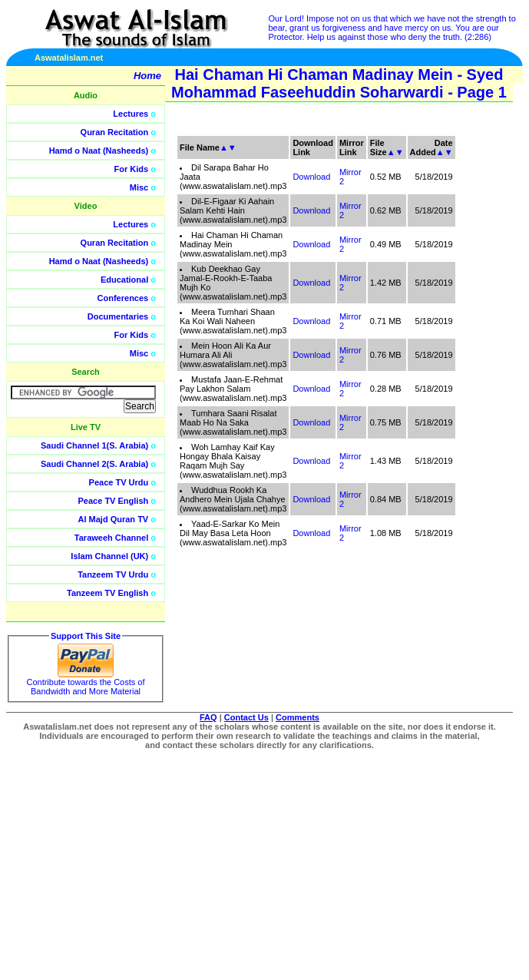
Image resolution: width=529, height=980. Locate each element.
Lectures (131, 114)
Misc (139, 187)
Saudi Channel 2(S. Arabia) (94, 464)
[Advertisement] (456, 346)
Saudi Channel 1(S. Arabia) (94, 445)
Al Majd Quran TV (114, 519)
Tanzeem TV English (107, 593)
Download (311, 177)
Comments (298, 717)
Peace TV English (114, 501)
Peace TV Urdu (119, 482)
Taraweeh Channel (111, 538)
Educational (124, 280)
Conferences (123, 298)
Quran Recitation (115, 132)
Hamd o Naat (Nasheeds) (99, 151)
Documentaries (118, 316)
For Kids (132, 169)
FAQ (208, 717)
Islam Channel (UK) (109, 556)
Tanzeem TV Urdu (113, 574)
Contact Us (246, 717)
